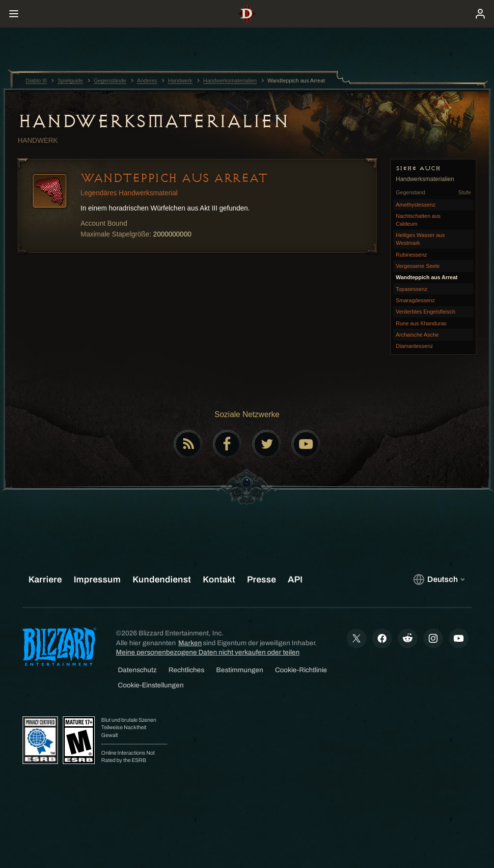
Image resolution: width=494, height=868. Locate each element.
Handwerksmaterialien (153, 121)
